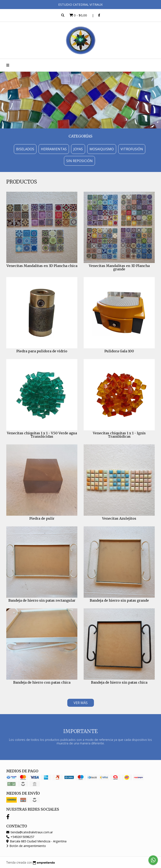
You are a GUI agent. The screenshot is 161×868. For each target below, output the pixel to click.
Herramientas (54, 149)
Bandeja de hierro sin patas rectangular (42, 600)
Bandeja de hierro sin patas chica (119, 682)
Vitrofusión (132, 149)
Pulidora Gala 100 (119, 351)
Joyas (78, 149)
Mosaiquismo (102, 149)
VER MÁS (81, 703)
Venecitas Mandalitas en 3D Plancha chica (42, 266)
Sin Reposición (79, 161)
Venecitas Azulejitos (119, 518)
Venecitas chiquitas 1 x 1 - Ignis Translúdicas (119, 435)
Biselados (25, 149)
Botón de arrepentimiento (26, 846)
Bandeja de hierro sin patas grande (119, 600)
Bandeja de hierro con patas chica (42, 682)
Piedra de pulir (42, 518)
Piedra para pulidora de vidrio (42, 351)
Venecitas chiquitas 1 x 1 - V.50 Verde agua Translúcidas (42, 435)
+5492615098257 (20, 837)
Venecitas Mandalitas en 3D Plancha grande (119, 267)
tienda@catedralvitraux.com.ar (30, 832)
